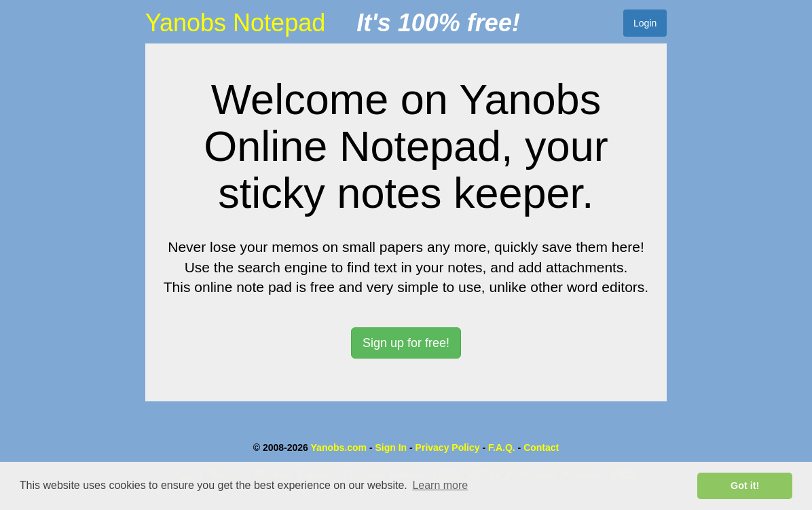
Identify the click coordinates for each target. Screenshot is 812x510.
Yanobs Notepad (236, 23)
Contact (541, 448)
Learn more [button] (440, 485)
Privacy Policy (448, 448)
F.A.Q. (502, 448)
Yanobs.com (339, 448)
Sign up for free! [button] (406, 343)
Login (645, 23)
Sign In (391, 448)
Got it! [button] (745, 486)
